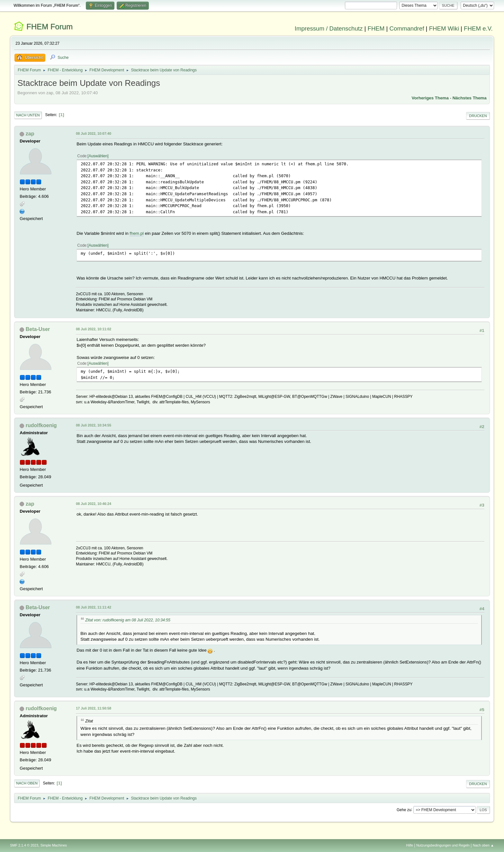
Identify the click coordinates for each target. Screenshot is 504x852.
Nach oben (27, 783)
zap (30, 134)
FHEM (376, 28)
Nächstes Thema (470, 98)
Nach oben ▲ (483, 845)
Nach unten (28, 115)
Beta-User (38, 329)
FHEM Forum (50, 27)
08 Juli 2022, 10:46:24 (94, 504)
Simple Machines (54, 845)
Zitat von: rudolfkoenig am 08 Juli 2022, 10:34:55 (128, 620)
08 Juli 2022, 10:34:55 (94, 425)
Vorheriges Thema (430, 98)
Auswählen (98, 156)
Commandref (407, 28)
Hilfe (410, 845)
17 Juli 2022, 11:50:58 (94, 708)
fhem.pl (137, 233)
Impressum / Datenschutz (329, 28)
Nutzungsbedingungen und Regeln (443, 845)
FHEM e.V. (478, 28)
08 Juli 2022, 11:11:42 (94, 607)
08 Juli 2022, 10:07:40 (94, 133)
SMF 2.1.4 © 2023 (24, 845)
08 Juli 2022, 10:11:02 (94, 329)
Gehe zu (404, 810)
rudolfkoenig (41, 425)
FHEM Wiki (444, 28)
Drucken (478, 116)
